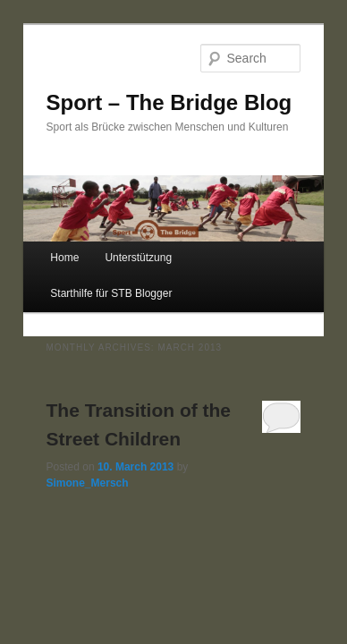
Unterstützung (138, 258)
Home (64, 258)
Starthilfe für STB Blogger (111, 293)
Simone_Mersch (88, 483)
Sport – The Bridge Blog (169, 102)
